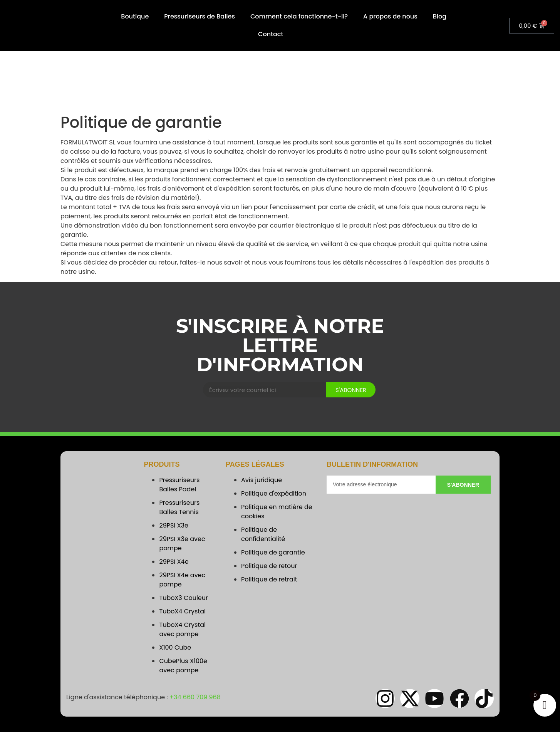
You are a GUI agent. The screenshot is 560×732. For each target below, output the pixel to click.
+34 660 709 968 (195, 697)
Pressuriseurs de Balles (200, 16)
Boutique (135, 16)
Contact (271, 34)
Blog (440, 16)
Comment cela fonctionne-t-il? (299, 16)
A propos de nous (390, 16)
